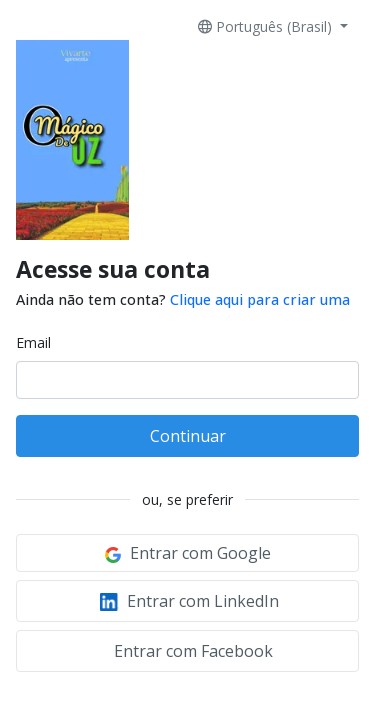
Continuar (188, 436)
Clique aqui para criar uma (260, 299)
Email (33, 342)
